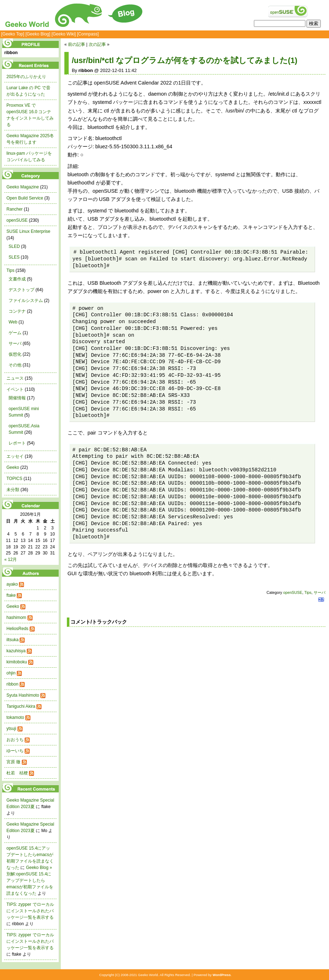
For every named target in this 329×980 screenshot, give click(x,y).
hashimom (16, 618)
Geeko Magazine (23, 187)
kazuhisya (16, 651)
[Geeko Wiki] (64, 34)
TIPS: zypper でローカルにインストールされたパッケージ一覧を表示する (30, 911)
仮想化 (15, 354)
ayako (12, 584)
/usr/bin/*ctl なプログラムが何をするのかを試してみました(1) (185, 60)
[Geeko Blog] (38, 34)
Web (13, 322)
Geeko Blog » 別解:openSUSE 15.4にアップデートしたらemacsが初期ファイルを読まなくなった (30, 880)
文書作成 (17, 279)
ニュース (15, 378)
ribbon (12, 684)
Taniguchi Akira (21, 706)
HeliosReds (17, 629)
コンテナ (17, 311)
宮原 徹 (13, 762)
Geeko (13, 467)
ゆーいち (15, 751)
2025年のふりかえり (26, 77)
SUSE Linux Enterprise (28, 231)
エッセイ (15, 456)
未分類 (13, 490)
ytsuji (11, 729)
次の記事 (97, 44)
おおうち (15, 740)
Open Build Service (25, 198)
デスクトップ (21, 290)
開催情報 (17, 398)
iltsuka (13, 640)
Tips (308, 592)
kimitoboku (17, 662)
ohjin (11, 673)
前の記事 (77, 44)
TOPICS (14, 479)
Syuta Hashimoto (23, 695)
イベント (15, 389)
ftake (11, 595)
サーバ (320, 592)
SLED (14, 246)
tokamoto (15, 717)
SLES (14, 257)
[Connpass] (88, 34)
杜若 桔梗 (17, 773)
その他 (15, 365)
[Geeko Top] (13, 34)
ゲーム (15, 333)
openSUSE (293, 592)
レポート (17, 443)
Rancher (14, 209)
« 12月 (11, 559)
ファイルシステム (26, 301)
